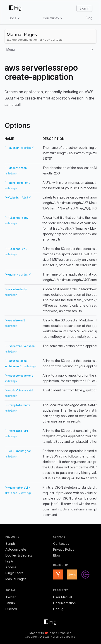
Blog (89, 18)
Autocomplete (16, 549)
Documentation (64, 603)
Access (11, 567)
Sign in (84, 8)
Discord (11, 609)
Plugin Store (14, 573)
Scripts (11, 543)
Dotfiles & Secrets (19, 555)
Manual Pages (16, 579)
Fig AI (10, 561)
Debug (58, 609)
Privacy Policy (64, 549)
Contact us (61, 543)
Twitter (11, 597)
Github (10, 603)
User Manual (63, 597)
